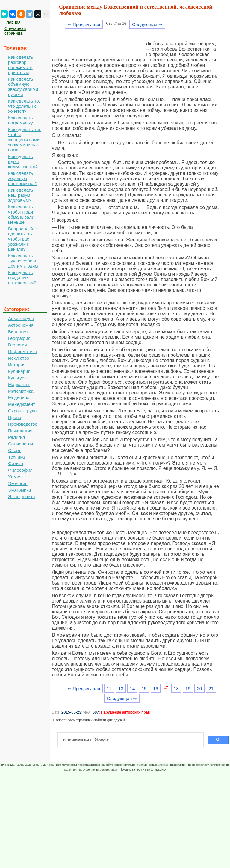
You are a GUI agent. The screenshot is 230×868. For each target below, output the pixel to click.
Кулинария (19, 371)
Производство (23, 424)
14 (133, 688)
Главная (12, 22)
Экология (18, 483)
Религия (16, 437)
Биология (18, 332)
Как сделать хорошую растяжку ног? (23, 178)
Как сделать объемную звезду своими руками (23, 87)
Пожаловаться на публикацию (143, 769)
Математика (21, 391)
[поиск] (133, 740)
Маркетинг (19, 384)
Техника (16, 457)
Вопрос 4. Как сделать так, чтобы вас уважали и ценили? (22, 239)
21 (211, 688)
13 (121, 688)
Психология (20, 431)
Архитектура (21, 318)
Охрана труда (22, 411)
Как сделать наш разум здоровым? (21, 195)
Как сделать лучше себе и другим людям (23, 261)
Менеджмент (22, 404)
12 (109, 688)
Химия (15, 477)
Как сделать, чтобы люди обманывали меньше (21, 214)
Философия (20, 470)
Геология (18, 345)
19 (188, 688)
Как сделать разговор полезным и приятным (21, 65)
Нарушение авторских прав (125, 712)
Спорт (14, 450)
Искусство (19, 358)
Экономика (19, 490)
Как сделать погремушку (21, 120)
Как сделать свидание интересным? (22, 278)
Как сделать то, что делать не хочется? (24, 106)
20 (200, 688)
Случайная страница (15, 31)
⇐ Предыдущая (84, 24)
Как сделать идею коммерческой (23, 162)
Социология (21, 444)
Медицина (19, 398)
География (19, 338)
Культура (17, 378)
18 (176, 688)
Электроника (22, 497)
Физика (16, 464)
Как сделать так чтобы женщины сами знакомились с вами (24, 140)
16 (156, 688)
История (17, 365)
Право (15, 417)
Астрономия (21, 325)
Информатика (23, 351)
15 (144, 688)
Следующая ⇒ (147, 24)
